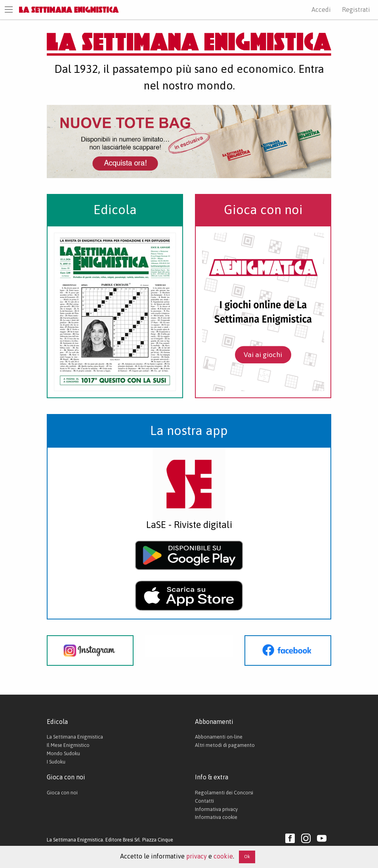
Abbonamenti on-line (219, 737)
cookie (223, 856)
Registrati (356, 9)
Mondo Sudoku (63, 753)
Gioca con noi (263, 210)
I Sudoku (56, 762)
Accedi (321, 9)
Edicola (115, 210)
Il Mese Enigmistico (68, 745)
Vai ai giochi (263, 355)
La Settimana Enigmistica (75, 737)
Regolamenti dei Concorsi (224, 793)
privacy (197, 856)
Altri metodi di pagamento (225, 745)
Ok (247, 857)
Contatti (204, 801)
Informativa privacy (216, 809)
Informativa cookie (216, 817)
